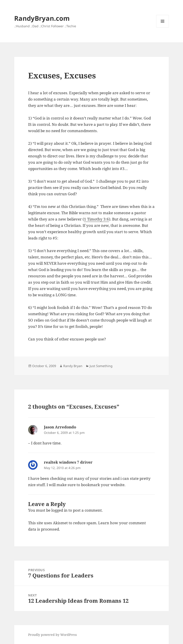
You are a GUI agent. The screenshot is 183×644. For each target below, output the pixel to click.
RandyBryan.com (42, 18)
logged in (59, 510)
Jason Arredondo (60, 427)
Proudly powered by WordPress (52, 635)
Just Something (101, 366)
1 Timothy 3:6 (96, 219)
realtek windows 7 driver (68, 462)
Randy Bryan (73, 366)
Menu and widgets (163, 27)
